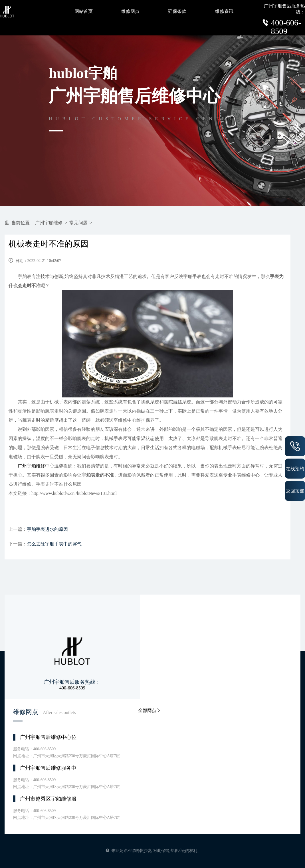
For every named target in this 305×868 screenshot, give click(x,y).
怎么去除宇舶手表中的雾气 (54, 544)
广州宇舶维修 (49, 223)
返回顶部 (295, 491)
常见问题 (78, 223)
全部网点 (150, 710)
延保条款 (177, 11)
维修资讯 (224, 11)
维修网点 (130, 11)
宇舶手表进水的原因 (47, 529)
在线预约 (295, 469)
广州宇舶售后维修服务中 (48, 768)
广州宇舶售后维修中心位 (48, 737)
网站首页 (84, 11)
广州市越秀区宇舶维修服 (48, 799)
